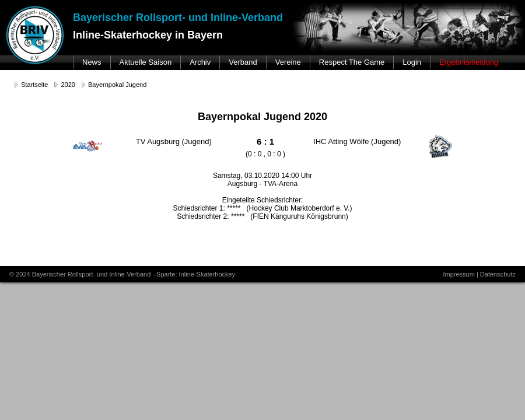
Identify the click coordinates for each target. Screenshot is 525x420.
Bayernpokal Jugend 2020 (262, 117)
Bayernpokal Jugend (117, 85)
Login (412, 62)
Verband (243, 62)
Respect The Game (352, 62)
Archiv (200, 62)
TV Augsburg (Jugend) (174, 141)
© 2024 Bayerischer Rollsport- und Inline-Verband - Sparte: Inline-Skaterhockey (122, 274)
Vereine (288, 62)
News (92, 62)
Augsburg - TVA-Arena (262, 184)
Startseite (34, 85)
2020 (68, 85)
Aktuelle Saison (146, 62)
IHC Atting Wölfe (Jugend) (357, 141)
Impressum (459, 274)
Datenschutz (498, 274)
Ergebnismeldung (469, 62)
